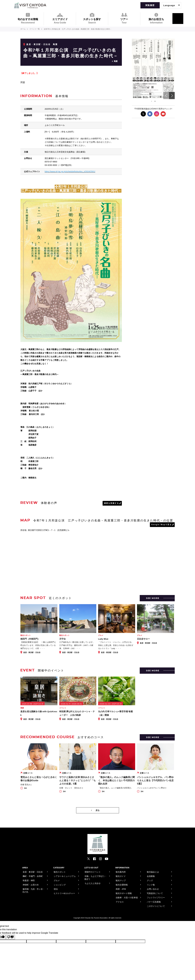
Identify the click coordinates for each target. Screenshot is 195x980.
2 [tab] (155, 101)
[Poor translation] (10, 937)
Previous (166, 96)
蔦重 (116, 61)
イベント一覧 (35, 29)
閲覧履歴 (150, 5)
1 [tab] (152, 101)
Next (172, 96)
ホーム (23, 29)
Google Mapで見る (162, 524)
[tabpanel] (153, 69)
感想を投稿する (111, 503)
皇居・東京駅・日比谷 (38, 44)
